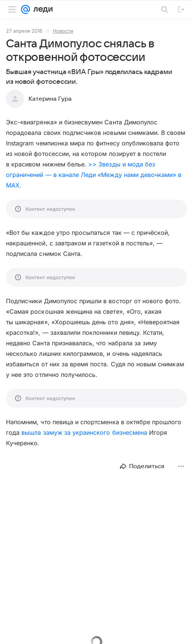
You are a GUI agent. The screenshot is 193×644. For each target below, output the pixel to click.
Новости (63, 31)
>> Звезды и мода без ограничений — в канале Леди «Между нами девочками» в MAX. (94, 175)
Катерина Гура (50, 99)
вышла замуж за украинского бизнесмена (84, 432)
